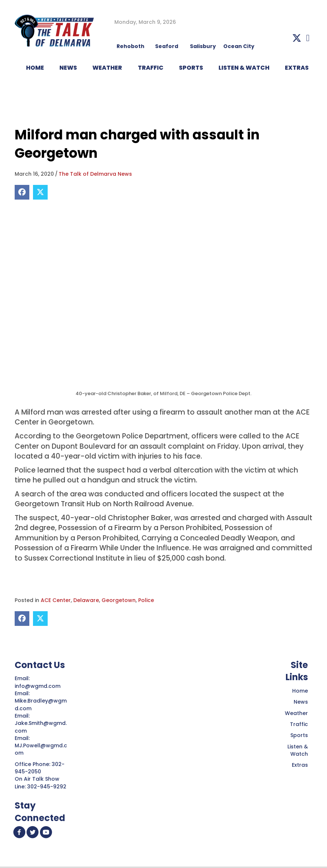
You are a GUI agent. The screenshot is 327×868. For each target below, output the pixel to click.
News (301, 702)
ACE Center (56, 600)
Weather (296, 713)
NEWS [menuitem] (68, 68)
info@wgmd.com (38, 686)
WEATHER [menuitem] (107, 68)
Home (300, 691)
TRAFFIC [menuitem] (151, 68)
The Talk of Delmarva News (95, 174)
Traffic (299, 724)
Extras (300, 765)
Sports (299, 735)
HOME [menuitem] (35, 68)
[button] (297, 38)
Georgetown (119, 600)
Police (146, 600)
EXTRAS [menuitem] (297, 68)
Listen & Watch (298, 750)
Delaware (86, 600)
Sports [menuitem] (191, 68)
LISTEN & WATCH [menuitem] (244, 68)
